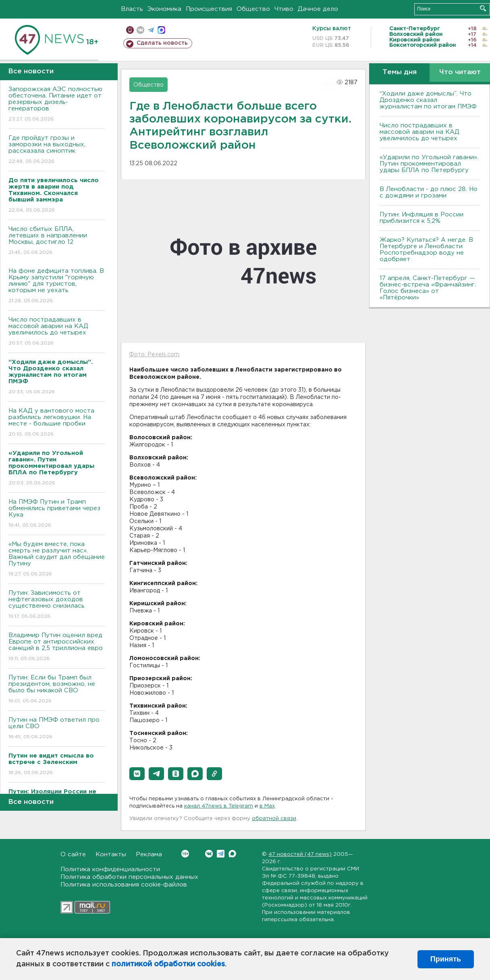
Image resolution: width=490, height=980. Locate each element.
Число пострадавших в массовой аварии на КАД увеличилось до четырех (57, 332)
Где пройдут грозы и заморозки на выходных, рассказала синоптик (57, 150)
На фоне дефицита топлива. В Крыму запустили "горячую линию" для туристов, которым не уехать (57, 286)
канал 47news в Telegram (219, 806)
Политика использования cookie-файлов (124, 885)
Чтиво (284, 9)
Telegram (221, 854)
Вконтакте (185, 854)
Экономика (164, 9)
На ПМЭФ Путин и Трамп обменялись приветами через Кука (57, 514)
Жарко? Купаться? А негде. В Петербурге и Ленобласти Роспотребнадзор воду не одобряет (426, 250)
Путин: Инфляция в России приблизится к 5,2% (421, 218)
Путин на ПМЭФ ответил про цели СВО (57, 729)
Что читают (460, 72)
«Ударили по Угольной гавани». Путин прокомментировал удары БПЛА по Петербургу (429, 164)
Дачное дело (318, 9)
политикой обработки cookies (168, 964)
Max (232, 854)
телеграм (151, 30)
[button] (137, 774)
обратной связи (274, 819)
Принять (446, 959)
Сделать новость (162, 43)
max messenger (161, 30)
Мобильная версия (130, 30)
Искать (483, 8)
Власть (132, 9)
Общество (253, 9)
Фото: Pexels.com (154, 355)
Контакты (111, 854)
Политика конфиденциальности (110, 869)
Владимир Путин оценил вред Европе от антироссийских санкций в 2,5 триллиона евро (57, 647)
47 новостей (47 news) (300, 854)
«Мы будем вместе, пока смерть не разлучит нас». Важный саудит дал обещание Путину (57, 560)
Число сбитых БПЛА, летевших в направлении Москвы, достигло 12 (57, 241)
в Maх (267, 806)
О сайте (73, 854)
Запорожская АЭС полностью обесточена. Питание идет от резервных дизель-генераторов (57, 105)
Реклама (149, 854)
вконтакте (140, 30)
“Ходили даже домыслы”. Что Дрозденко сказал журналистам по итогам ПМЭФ (428, 100)
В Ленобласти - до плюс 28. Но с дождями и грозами (429, 192)
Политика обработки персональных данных (129, 877)
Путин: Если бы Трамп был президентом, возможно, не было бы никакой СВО (57, 690)
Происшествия (209, 9)
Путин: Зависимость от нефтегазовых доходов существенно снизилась (57, 605)
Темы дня (400, 72)
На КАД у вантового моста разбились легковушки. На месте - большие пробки (57, 423)
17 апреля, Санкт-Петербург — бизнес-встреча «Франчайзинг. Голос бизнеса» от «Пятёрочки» (428, 288)
